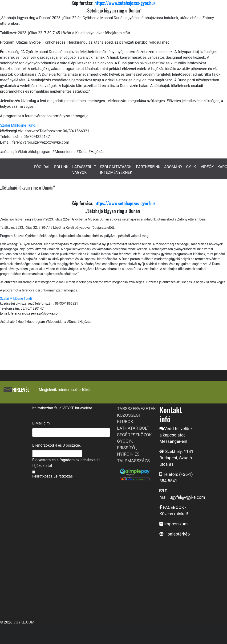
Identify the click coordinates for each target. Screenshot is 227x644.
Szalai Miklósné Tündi (18, 125)
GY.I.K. (191, 167)
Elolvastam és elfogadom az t (67, 463)
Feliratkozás (42, 476)
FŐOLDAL (42, 167)
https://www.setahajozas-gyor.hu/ (125, 203)
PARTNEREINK (148, 167)
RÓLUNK (61, 167)
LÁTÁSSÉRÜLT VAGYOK (84, 170)
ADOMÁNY (173, 167)
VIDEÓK (207, 167)
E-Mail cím (41, 423)
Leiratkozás (63, 476)
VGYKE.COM (24, 622)
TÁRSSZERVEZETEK (136, 409)
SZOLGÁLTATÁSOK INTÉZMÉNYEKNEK (116, 170)
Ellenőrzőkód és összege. (57, 445)
